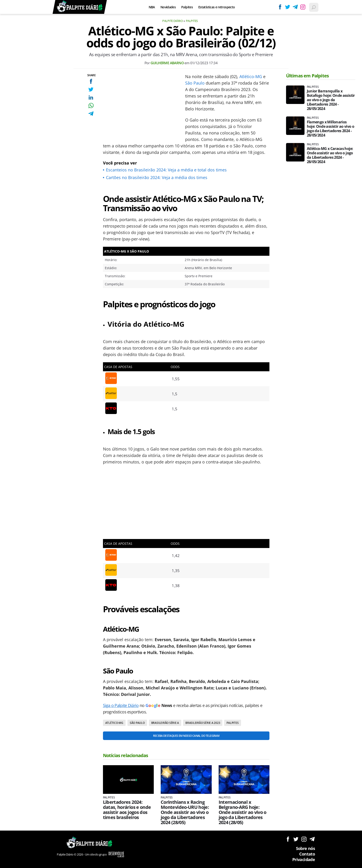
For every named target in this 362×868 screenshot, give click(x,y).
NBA (152, 7)
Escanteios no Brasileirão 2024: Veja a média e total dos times (166, 170)
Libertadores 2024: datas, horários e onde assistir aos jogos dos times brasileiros (127, 810)
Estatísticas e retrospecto (217, 7)
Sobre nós (305, 848)
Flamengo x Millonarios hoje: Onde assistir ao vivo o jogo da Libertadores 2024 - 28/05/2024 (330, 129)
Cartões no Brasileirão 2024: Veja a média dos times (157, 177)
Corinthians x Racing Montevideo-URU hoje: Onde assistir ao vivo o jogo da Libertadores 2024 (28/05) (185, 812)
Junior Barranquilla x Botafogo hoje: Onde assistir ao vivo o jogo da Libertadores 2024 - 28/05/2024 (331, 100)
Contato (307, 854)
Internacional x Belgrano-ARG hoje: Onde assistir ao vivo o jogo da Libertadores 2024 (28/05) (243, 812)
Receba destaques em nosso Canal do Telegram (186, 736)
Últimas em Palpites (308, 76)
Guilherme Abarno (167, 63)
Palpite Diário (172, 21)
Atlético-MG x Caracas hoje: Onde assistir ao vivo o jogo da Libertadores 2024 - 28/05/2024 (330, 155)
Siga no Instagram (304, 839)
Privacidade (304, 859)
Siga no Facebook (288, 839)
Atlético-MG (251, 76)
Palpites (187, 7)
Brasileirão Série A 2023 (203, 723)
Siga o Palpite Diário (121, 705)
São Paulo (195, 83)
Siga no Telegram (312, 839)
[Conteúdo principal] (181, 434)
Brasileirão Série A (165, 723)
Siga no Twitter (296, 839)
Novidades (168, 7)
